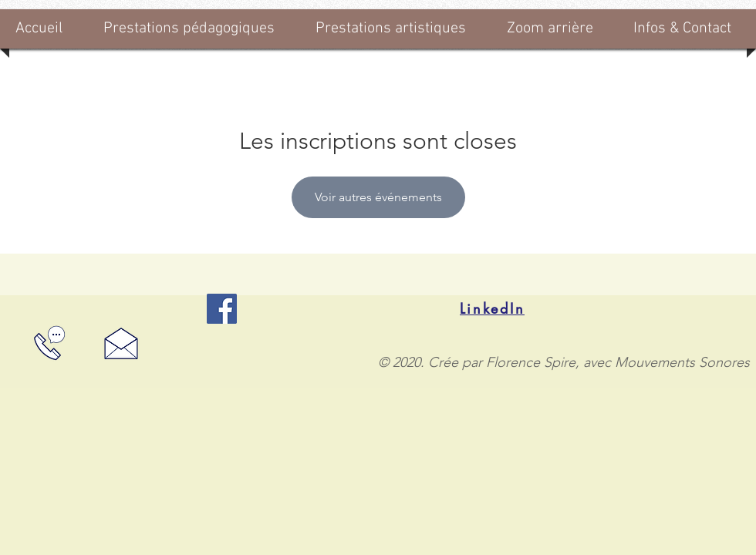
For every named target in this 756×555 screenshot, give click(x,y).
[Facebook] (222, 309)
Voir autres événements (378, 197)
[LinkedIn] (492, 308)
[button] (194, 29)
